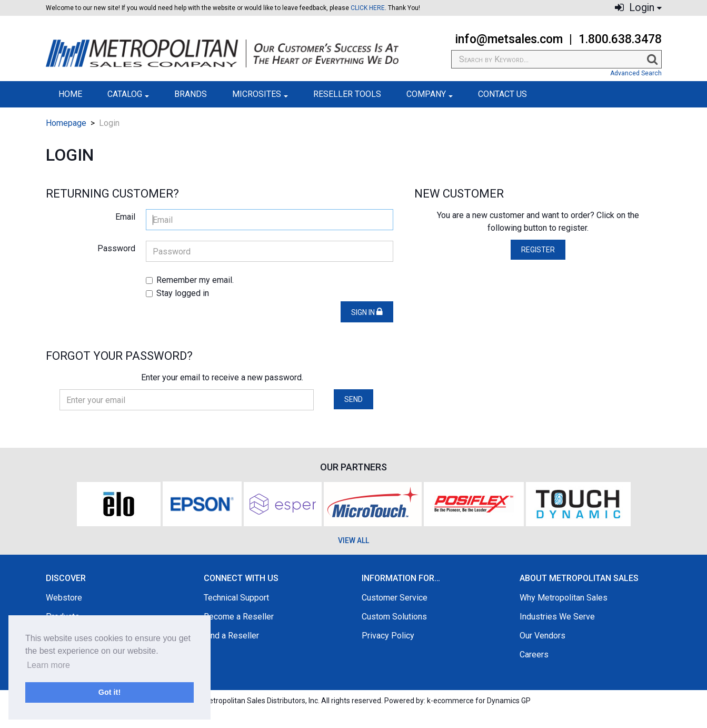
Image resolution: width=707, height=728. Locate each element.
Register (538, 250)
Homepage (66, 123)
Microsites (260, 94)
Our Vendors (542, 636)
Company (430, 94)
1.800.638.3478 (620, 39)
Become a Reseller (239, 617)
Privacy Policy (388, 636)
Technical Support (236, 598)
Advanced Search (636, 73)
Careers (534, 655)
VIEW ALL (354, 540)
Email (125, 217)
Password (116, 248)
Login (638, 8)
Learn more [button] (48, 665)
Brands (191, 94)
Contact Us (502, 94)
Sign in (367, 312)
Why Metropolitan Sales (564, 598)
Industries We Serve (557, 617)
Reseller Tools (347, 94)
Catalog (128, 94)
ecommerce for (482, 701)
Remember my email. (190, 280)
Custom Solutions (394, 617)
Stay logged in (177, 293)
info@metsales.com (509, 39)
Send (354, 399)
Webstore (64, 598)
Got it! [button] (109, 692)
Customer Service (395, 598)
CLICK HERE (368, 8)
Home (70, 94)
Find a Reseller (231, 636)
